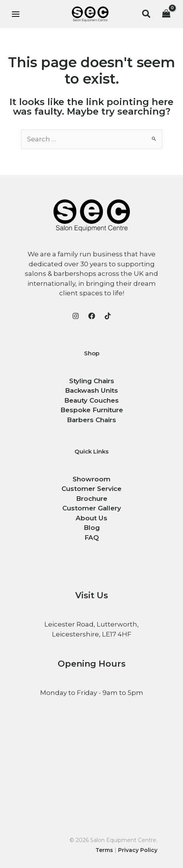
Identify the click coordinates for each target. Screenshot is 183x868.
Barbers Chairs (91, 420)
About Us (91, 518)
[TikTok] (108, 316)
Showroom (91, 479)
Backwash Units (91, 390)
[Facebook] (92, 316)
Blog (92, 528)
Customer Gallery (92, 508)
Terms (104, 850)
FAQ (92, 538)
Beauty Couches (91, 400)
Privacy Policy (138, 850)
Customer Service (91, 489)
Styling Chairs (92, 381)
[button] (147, 14)
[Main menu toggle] (16, 14)
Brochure (92, 499)
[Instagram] (76, 316)
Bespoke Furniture (92, 410)
